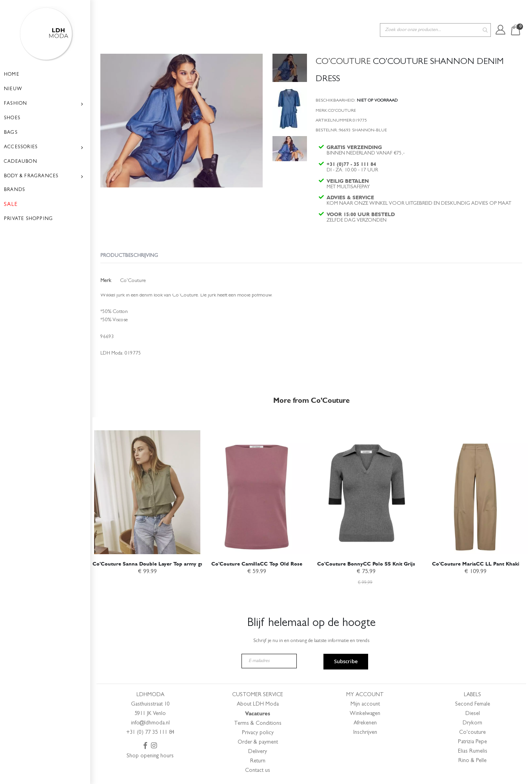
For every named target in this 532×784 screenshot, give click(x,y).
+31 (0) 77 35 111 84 (150, 733)
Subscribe (346, 661)
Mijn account (365, 704)
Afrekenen (365, 723)
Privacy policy (258, 733)
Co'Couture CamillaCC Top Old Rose (257, 562)
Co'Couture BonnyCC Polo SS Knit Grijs (366, 562)
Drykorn (472, 723)
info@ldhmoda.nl (150, 723)
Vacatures (258, 714)
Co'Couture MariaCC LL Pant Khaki (476, 562)
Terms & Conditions (258, 724)
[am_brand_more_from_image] (147, 485)
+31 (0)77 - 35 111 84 (352, 150)
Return (258, 761)
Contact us (258, 771)
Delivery (258, 752)
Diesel (473, 714)
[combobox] (435, 11)
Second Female (473, 704)
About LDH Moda (258, 704)
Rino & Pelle (472, 761)
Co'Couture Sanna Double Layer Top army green (152, 562)
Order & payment (258, 742)
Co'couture (472, 733)
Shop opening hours (150, 756)
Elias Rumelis (473, 751)
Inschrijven (365, 733)
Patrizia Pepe (472, 742)
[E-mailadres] (269, 661)
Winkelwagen (365, 714)
